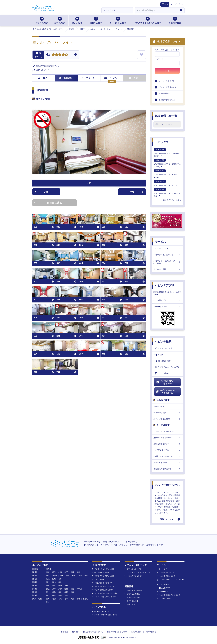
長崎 (60, 599)
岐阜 (54, 586)
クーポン (111, 78)
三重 (66, 586)
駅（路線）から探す (101, 573)
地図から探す (96, 21)
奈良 (72, 589)
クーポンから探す (118, 21)
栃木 (74, 576)
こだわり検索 (162, 373)
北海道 (49, 569)
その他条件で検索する (167, 469)
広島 (54, 592)
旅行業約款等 (136, 632)
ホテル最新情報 (131, 601)
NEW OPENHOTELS (101, 611)
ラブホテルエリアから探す (167, 367)
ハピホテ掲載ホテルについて (169, 595)
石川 (48, 582)
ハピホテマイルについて (167, 255)
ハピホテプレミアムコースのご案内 (167, 262)
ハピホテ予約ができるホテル (165, 382)
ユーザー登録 (176, 4)
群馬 (86, 576)
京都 (60, 589)
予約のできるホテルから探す (148, 21)
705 (42, 192)
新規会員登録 (164, 93)
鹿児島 (85, 599)
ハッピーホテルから (167, 485)
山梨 (54, 579)
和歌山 (79, 589)
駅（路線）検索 (163, 361)
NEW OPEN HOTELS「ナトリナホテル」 (167, 192)
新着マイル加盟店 (132, 594)
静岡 (60, 586)
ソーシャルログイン (167, 81)
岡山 (48, 592)
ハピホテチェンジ (164, 585)
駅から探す (60, 21)
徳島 (54, 596)
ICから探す (77, 21)
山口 (72, 592)
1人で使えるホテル (167, 450)
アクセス (88, 78)
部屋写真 (65, 78)
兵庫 (54, 589)
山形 (60, 572)
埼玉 (62, 576)
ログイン (167, 71)
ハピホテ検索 (163, 342)
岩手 (66, 572)
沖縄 (48, 602)
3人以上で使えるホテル (167, 456)
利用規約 (76, 632)
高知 (66, 596)
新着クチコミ (131, 604)
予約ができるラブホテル (102, 583)
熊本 (66, 599)
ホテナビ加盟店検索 (167, 419)
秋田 (54, 572)
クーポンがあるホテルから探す (105, 593)
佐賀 (54, 599)
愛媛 (60, 596)
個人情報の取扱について (93, 632)
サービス (160, 242)
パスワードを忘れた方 (168, 87)
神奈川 (55, 576)
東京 (48, 576)
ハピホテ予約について (166, 576)
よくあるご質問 (167, 269)
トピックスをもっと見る (171, 200)
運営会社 (64, 632)
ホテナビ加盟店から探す (102, 590)
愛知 (48, 586)
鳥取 (60, 592)
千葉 (68, 576)
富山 (54, 582)
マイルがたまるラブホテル (103, 586)
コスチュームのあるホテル (167, 431)
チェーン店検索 (167, 413)
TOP (42, 78)
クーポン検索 (167, 406)
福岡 (48, 599)
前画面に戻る (48, 203)
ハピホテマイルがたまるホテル (166, 392)
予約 (134, 78)
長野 (60, 579)
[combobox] (156, 10)
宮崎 (78, 599)
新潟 (48, 579)
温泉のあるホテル (167, 463)
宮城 (72, 572)
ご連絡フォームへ (166, 519)
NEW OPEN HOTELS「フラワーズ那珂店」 (167, 153)
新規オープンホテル (133, 591)
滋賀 (66, 589)
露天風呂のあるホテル (167, 438)
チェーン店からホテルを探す (104, 597)
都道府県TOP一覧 (166, 116)
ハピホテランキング (167, 248)
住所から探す (42, 21)
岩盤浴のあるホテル (167, 444)
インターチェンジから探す (103, 569)
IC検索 (159, 355)
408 (137, 192)
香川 (48, 596)
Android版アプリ (167, 307)
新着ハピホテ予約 (132, 597)
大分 (72, 599)
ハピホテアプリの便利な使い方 (137, 573)
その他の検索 (175, 21)
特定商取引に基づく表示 (117, 632)
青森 (48, 572)
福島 (78, 572)
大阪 (48, 589)
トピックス (162, 142)
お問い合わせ (151, 632)
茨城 (80, 576)
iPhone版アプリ (167, 300)
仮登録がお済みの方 (167, 100)
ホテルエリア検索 (163, 348)
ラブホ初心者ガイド (133, 569)
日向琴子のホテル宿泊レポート (105, 615)
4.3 (48, 55)
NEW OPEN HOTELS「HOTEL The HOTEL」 (167, 163)
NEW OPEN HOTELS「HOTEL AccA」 (165, 174)
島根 (66, 592)
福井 (60, 582)
